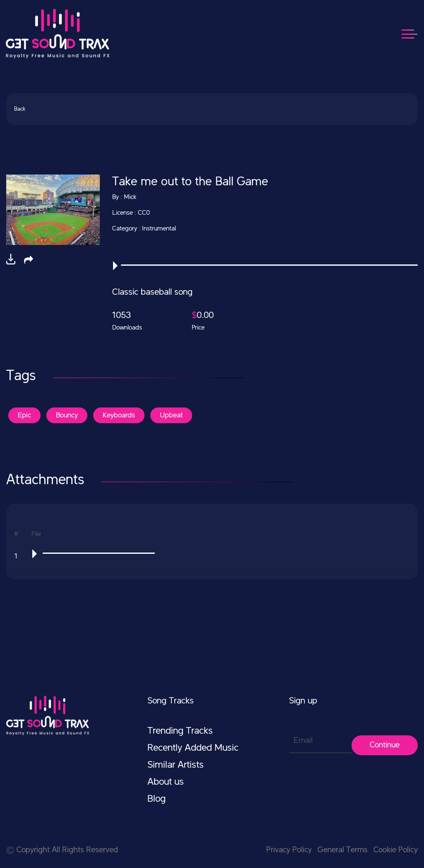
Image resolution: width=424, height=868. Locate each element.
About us (166, 782)
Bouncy (67, 415)
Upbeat (171, 415)
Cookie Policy (396, 850)
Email (303, 741)
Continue (385, 745)
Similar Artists (176, 765)
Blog (157, 799)
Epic (24, 415)
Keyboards (119, 415)
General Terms (343, 850)
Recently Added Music (193, 748)
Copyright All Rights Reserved (62, 850)
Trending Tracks (180, 731)
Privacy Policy (289, 850)
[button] (29, 260)
